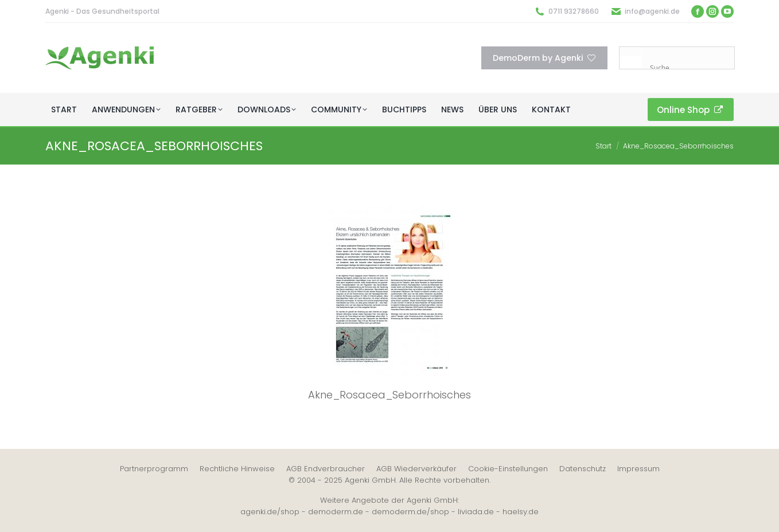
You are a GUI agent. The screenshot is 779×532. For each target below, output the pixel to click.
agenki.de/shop (270, 512)
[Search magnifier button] (630, 58)
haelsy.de (521, 512)
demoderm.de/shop (410, 512)
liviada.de (476, 512)
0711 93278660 (574, 11)
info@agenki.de (652, 11)
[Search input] (691, 68)
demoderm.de (336, 512)
